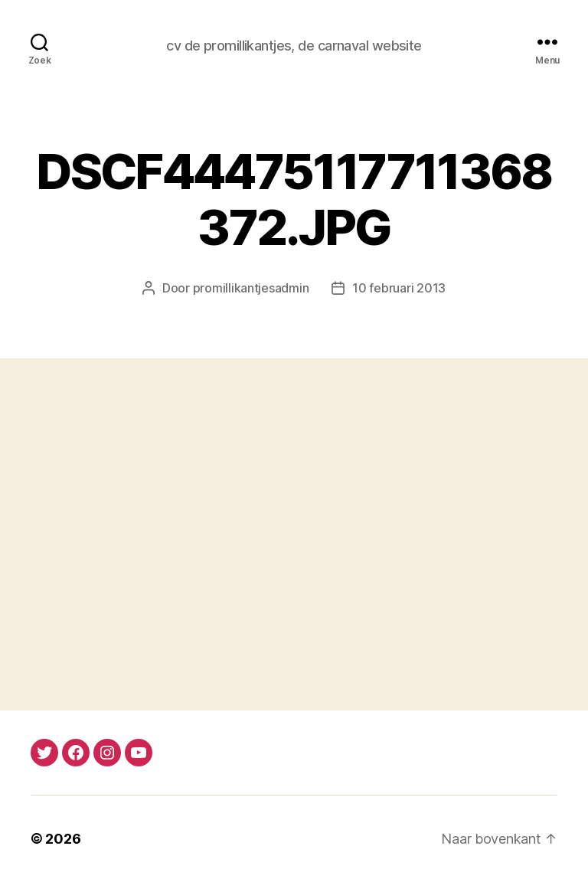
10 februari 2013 (399, 288)
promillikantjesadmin (251, 288)
